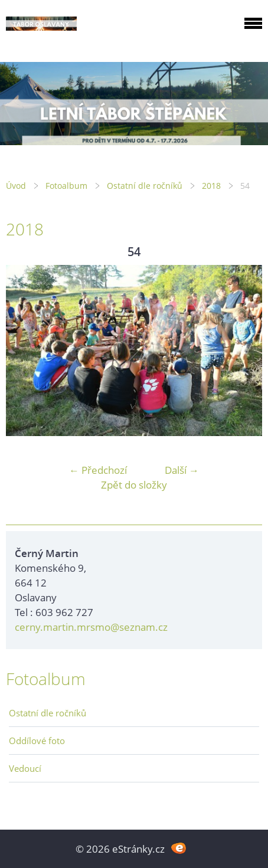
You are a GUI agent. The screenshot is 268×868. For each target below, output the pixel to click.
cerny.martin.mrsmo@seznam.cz (91, 627)
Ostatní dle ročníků (145, 186)
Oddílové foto (37, 741)
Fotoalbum (66, 186)
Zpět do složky (134, 485)
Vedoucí (25, 768)
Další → (182, 470)
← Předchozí (98, 470)
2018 (211, 186)
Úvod (16, 186)
